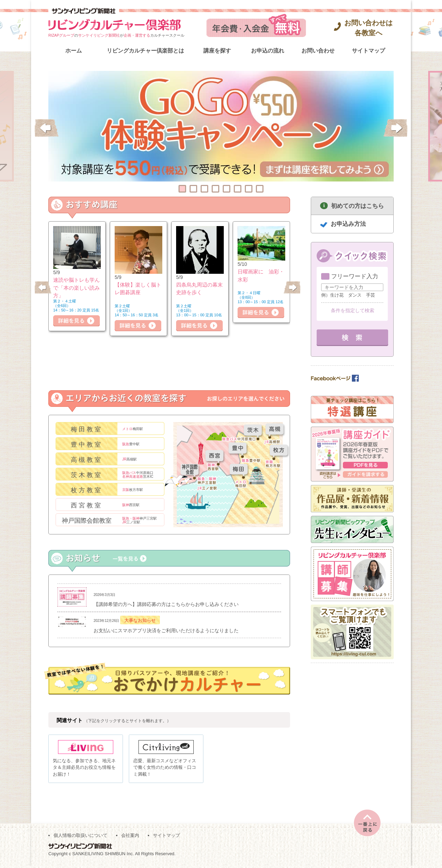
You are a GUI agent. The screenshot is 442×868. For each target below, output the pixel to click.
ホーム (74, 51)
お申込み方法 (348, 224)
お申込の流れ (268, 51)
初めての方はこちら (358, 206)
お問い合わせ (318, 51)
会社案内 (130, 837)
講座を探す (217, 51)
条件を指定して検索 (353, 310)
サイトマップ (368, 51)
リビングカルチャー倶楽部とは (145, 51)
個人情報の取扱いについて (80, 837)
